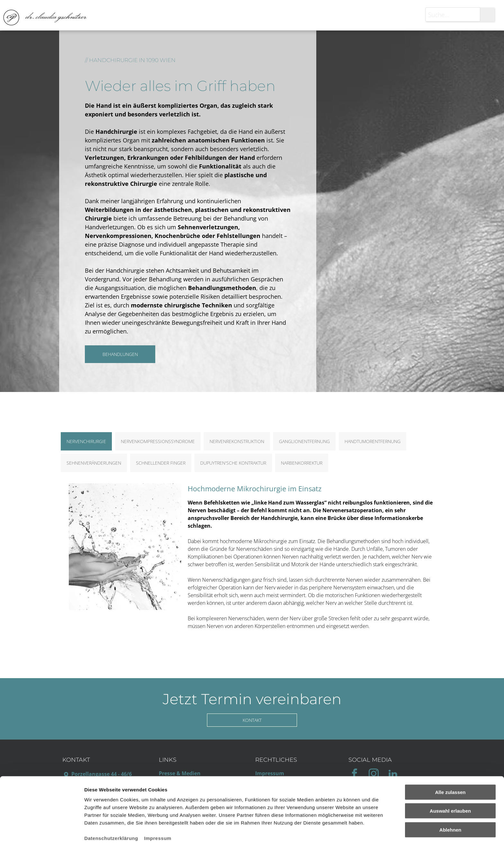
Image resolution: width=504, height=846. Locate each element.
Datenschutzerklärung (111, 812)
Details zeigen (342, 833)
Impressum (158, 812)
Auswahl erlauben (450, 785)
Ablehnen (450, 804)
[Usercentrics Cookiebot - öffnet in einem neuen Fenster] (42, 833)
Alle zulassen (450, 766)
